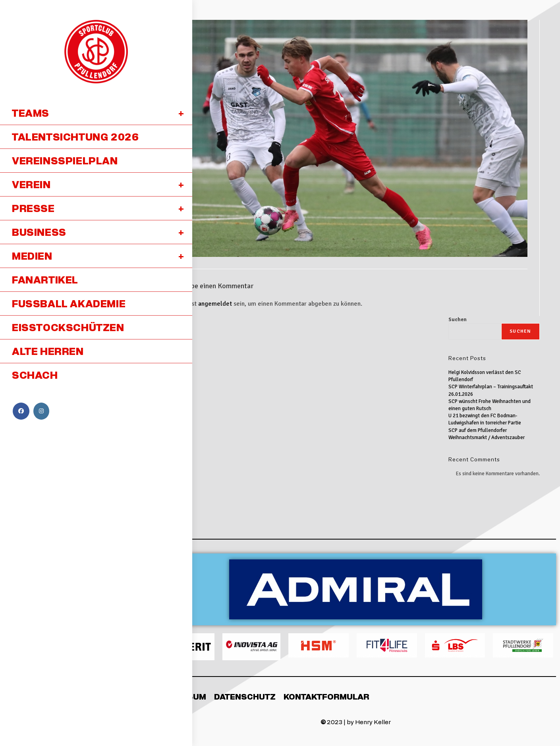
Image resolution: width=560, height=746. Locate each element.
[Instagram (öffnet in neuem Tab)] (41, 411)
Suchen (458, 320)
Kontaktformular (326, 696)
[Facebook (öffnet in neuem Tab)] (21, 411)
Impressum (181, 696)
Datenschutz (245, 696)
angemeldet (215, 304)
